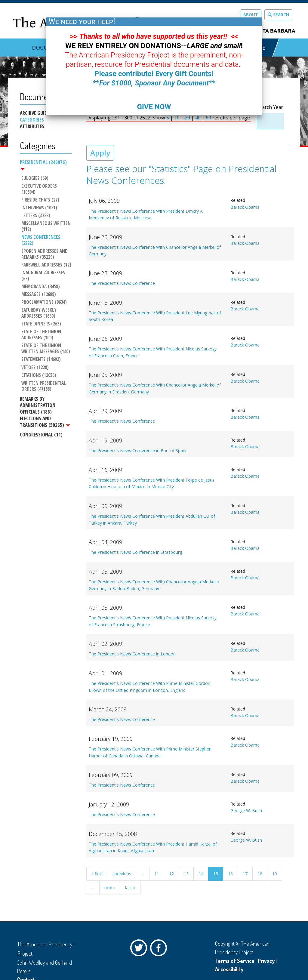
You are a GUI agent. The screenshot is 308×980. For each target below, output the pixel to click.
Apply (100, 153)
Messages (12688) (39, 294)
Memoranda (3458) (41, 287)
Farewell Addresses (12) (46, 265)
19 (275, 874)
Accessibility (229, 969)
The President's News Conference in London (132, 654)
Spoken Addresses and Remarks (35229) (45, 254)
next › (110, 888)
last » (130, 888)
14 (201, 874)
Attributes (32, 126)
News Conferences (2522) (41, 240)
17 (245, 874)
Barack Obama (245, 207)
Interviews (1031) (39, 208)
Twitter (140, 949)
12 (171, 874)
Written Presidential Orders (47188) (44, 386)
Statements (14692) (41, 360)
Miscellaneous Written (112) (46, 227)
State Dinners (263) (41, 324)
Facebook (160, 949)
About (251, 15)
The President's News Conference (122, 283)
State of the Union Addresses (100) (42, 335)
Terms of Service (235, 961)
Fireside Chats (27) (40, 200)
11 (157, 874)
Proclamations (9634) (44, 302)
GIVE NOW (154, 107)
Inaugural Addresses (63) (44, 276)
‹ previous (122, 874)
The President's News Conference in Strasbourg (135, 552)
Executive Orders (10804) (40, 189)
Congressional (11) (41, 435)
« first (97, 874)
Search (278, 15)
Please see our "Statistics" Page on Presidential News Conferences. (181, 174)
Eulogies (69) (35, 178)
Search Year (270, 107)
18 (260, 874)
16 (230, 874)
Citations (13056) (39, 375)
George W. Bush (246, 811)
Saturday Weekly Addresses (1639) (40, 313)
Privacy (266, 961)
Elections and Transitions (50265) (45, 422)
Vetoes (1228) (35, 368)
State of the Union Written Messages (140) (46, 349)
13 (186, 874)
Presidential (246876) (43, 165)
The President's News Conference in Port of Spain (137, 450)
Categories (32, 120)
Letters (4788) (36, 216)
